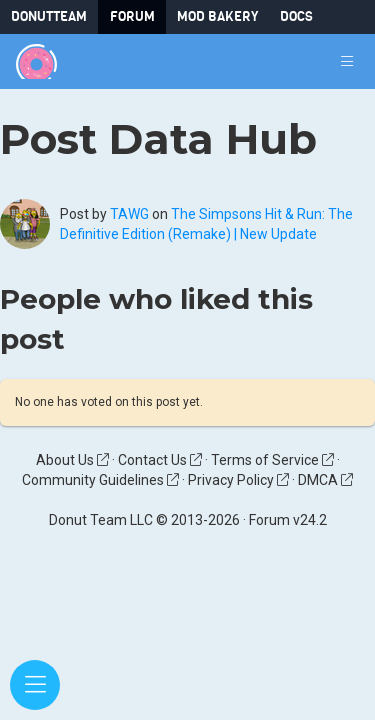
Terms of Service (272, 460)
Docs (296, 16)
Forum (132, 16)
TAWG (129, 214)
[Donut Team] (36, 61)
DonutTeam (49, 16)
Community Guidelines (100, 480)
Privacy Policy (238, 480)
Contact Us (160, 460)
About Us (72, 460)
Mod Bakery (217, 16)
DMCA (325, 480)
